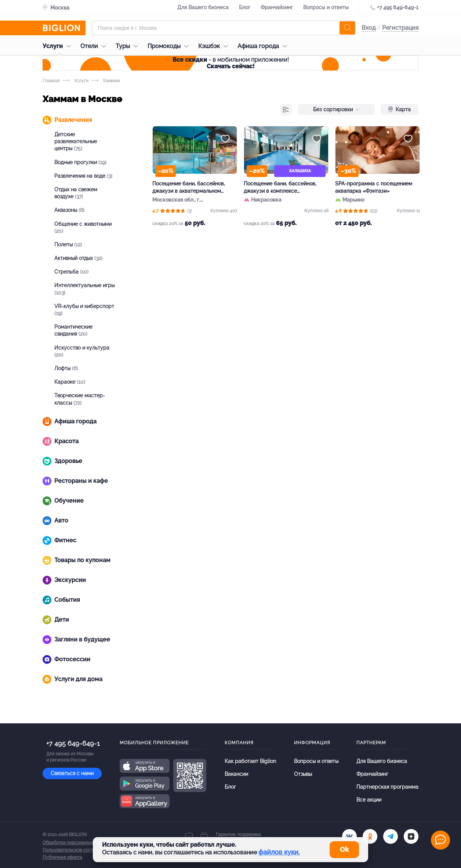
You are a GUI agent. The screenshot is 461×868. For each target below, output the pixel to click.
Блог (245, 7)
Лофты (66, 368)
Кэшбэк (215, 46)
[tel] (391, 836)
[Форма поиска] (224, 28)
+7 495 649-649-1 (398, 7)
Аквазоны (69, 210)
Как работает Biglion (250, 761)
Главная (51, 81)
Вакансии (236, 774)
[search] (347, 28)
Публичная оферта (62, 857)
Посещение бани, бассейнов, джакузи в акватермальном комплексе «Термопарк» (189, 188)
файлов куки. (279, 852)
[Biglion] (64, 28)
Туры (129, 46)
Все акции (369, 800)
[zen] (411, 836)
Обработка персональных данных (78, 843)
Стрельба (71, 272)
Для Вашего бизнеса (203, 7)
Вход (369, 28)
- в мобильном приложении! (231, 63)
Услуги (59, 46)
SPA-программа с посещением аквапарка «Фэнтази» (374, 187)
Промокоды (170, 46)
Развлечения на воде (83, 176)
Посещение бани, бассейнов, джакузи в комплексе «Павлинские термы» (280, 188)
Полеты (68, 245)
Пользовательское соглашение (76, 850)
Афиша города (264, 46)
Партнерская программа (387, 787)
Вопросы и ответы (326, 7)
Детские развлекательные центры (76, 141)
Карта (400, 109)
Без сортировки (336, 109)
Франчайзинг (277, 7)
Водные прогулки (80, 162)
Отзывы (303, 774)
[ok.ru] (370, 836)
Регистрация (400, 28)
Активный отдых (78, 258)
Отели (95, 46)
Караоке (70, 382)
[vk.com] (349, 836)
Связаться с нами (72, 773)
